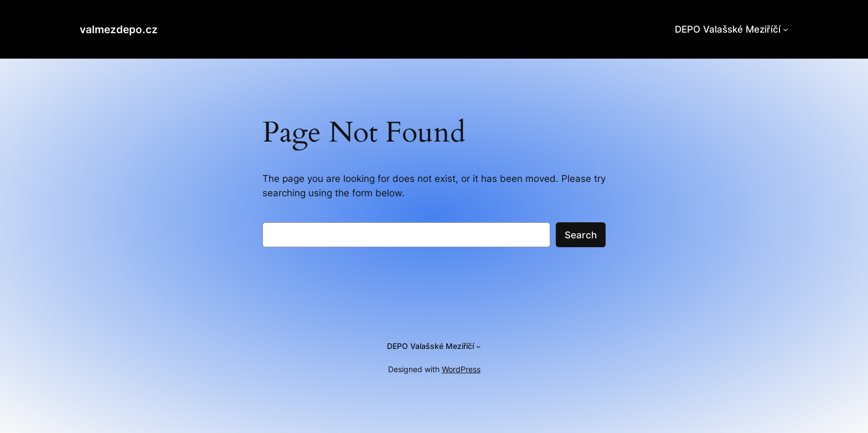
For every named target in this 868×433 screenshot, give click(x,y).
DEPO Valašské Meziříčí (728, 29)
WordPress (461, 369)
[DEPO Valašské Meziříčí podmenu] (786, 29)
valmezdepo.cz (119, 29)
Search (581, 235)
